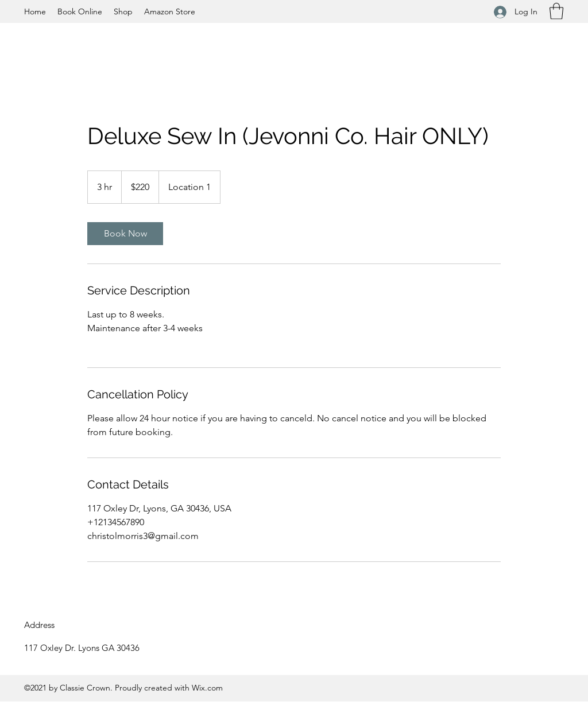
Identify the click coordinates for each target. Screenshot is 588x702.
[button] (556, 11)
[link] (125, 234)
